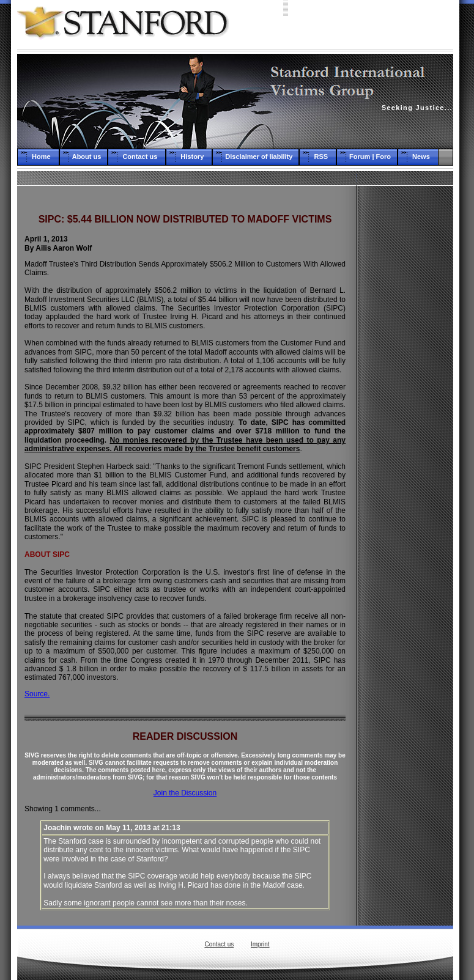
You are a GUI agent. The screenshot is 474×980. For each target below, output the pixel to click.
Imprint (260, 944)
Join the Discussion (185, 793)
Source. (37, 694)
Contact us (219, 944)
